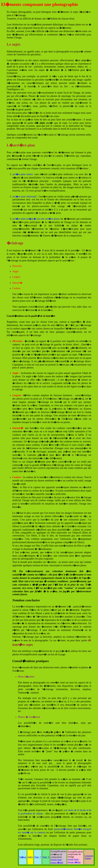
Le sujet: (14, 44)
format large (56, 860)
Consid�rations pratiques (31, 661)
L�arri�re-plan (21, 145)
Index (30, 857)
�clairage (15, 243)
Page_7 (38, 857)
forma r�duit (57, 862)
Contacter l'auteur (89, 857)
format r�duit (74, 862)
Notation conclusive (26, 600)
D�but (23, 857)
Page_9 (46, 857)
